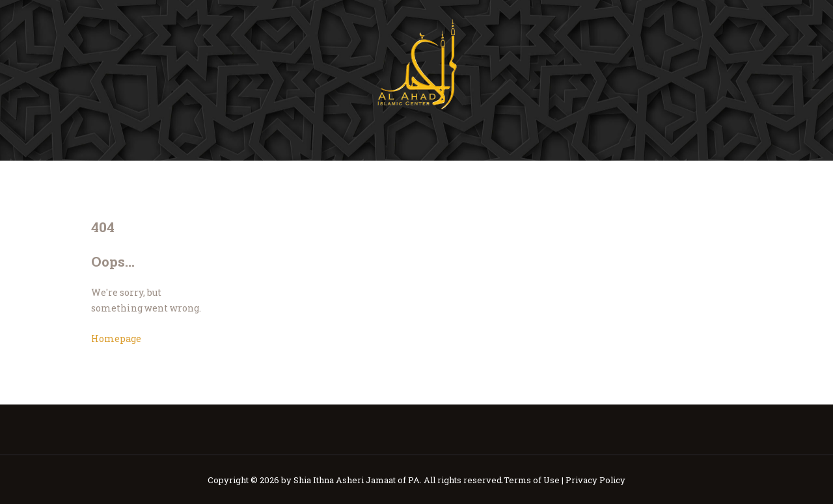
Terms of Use (532, 480)
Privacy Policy (595, 480)
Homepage (116, 338)
